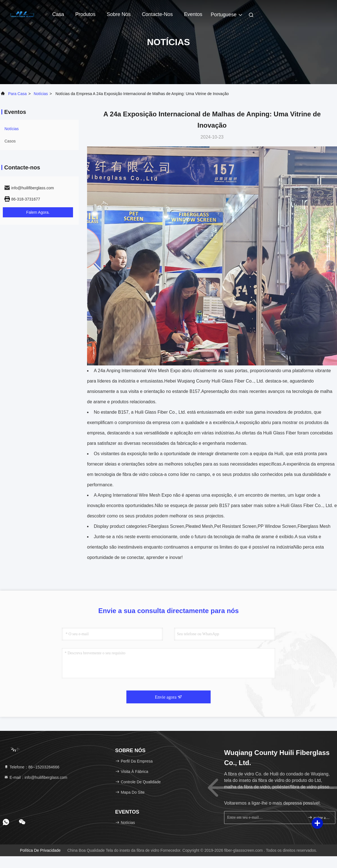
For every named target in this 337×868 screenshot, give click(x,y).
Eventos (193, 14)
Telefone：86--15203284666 (32, 767)
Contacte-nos (157, 14)
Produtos (85, 14)
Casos (10, 141)
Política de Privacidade (40, 850)
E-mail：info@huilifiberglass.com (36, 777)
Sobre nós (119, 14)
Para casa (17, 94)
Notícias (41, 94)
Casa (58, 14)
